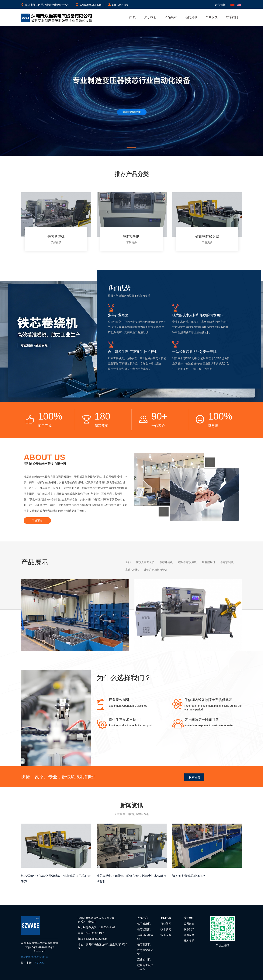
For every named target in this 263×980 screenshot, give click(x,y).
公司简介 (189, 923)
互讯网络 (40, 962)
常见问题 (166, 935)
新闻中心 (166, 918)
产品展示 (171, 17)
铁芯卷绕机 (144, 923)
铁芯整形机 (144, 944)
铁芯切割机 (144, 929)
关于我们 (150, 17)
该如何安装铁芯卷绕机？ (189, 875)
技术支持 (189, 940)
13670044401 (118, 5)
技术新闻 (166, 929)
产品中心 (143, 918)
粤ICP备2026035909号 (35, 957)
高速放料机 (144, 959)
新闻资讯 (191, 17)
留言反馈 (212, 17)
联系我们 (232, 17)
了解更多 (56, 242)
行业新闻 (166, 923)
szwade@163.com (88, 5)
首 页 (132, 17)
